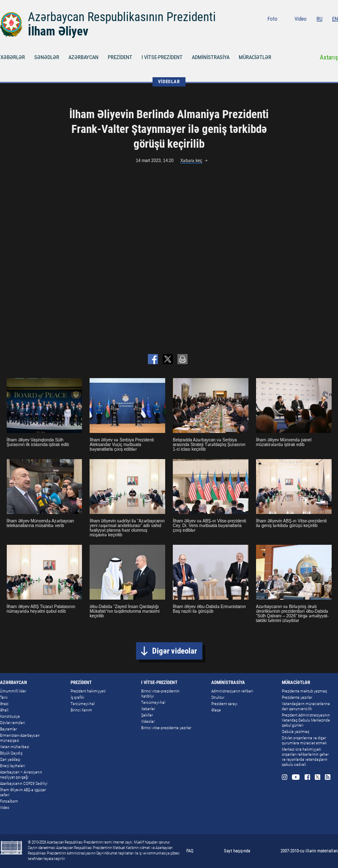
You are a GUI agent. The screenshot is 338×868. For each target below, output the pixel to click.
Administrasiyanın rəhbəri (232, 691)
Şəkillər (147, 715)
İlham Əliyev (58, 31)
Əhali (4, 710)
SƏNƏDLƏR (47, 57)
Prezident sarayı (224, 704)
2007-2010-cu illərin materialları (309, 851)
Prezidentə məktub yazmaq (304, 691)
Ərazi (4, 704)
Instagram (292, 30)
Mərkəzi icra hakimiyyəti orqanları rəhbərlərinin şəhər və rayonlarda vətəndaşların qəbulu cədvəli (305, 757)
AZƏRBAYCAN (83, 57)
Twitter (325, 30)
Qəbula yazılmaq (296, 731)
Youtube (303, 30)
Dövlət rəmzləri (12, 723)
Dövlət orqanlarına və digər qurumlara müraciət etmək (304, 740)
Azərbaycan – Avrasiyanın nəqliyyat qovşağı (21, 775)
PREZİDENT (120, 57)
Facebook (315, 30)
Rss (335, 30)
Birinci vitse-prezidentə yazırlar (166, 728)
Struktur (218, 697)
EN (335, 19)
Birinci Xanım (81, 710)
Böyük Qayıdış (11, 753)
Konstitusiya (10, 716)
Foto (273, 19)
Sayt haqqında (237, 851)
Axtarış (329, 57)
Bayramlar (8, 729)
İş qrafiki (77, 697)
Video (301, 19)
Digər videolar (174, 651)
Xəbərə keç (191, 161)
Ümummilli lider (13, 691)
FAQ (190, 851)
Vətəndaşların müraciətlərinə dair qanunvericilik (306, 706)
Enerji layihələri (12, 766)
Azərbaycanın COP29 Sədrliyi (24, 783)
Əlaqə (216, 710)
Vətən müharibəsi (15, 747)
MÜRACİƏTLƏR (255, 57)
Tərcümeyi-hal (83, 704)
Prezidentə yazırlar (297, 697)
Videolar (148, 721)
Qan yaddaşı (10, 759)
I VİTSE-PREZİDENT (162, 57)
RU (319, 19)
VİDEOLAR (169, 82)
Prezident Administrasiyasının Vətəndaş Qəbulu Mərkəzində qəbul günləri (306, 720)
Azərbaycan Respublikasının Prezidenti (122, 17)
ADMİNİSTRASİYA (211, 57)
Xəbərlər (148, 709)
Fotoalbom (9, 801)
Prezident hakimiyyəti (88, 691)
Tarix (4, 697)
